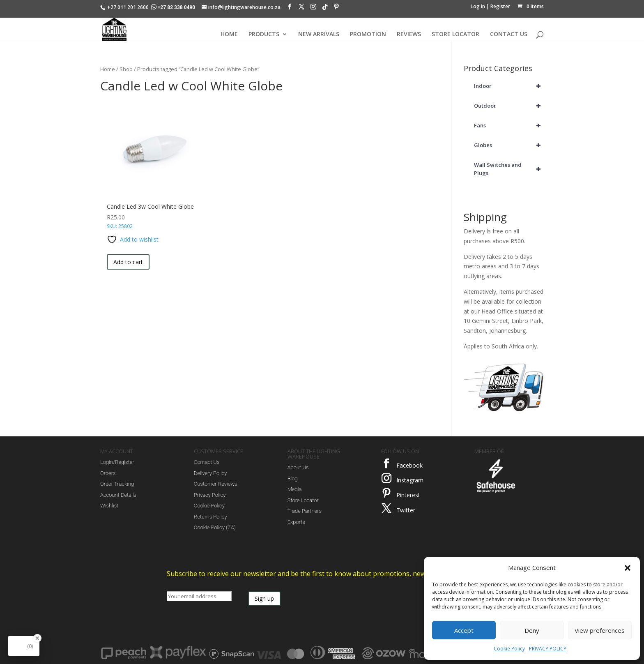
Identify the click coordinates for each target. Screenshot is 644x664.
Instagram (410, 480)
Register (500, 6)
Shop (126, 69)
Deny (532, 630)
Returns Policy (210, 517)
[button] (628, 568)
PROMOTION (368, 35)
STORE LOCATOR (455, 35)
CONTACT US (509, 35)
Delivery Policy (210, 473)
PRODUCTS (264, 35)
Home (108, 69)
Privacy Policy (210, 495)
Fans (509, 125)
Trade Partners (305, 511)
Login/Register (117, 462)
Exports (296, 522)
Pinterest (408, 495)
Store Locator (303, 500)
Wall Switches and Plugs (509, 169)
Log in (478, 6)
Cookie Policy (509, 649)
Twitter (406, 510)
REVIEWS (409, 35)
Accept (464, 630)
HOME (229, 35)
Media (295, 489)
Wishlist (109, 506)
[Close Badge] (37, 638)
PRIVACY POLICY (548, 649)
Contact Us (207, 462)
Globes (509, 145)
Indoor (509, 86)
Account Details (118, 495)
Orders (108, 473)
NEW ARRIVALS (319, 35)
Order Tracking (117, 484)
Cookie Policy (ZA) (215, 527)
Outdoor (509, 106)
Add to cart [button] (128, 262)
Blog (293, 478)
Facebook (409, 465)
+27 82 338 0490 (174, 7)
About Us (298, 467)
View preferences (600, 630)
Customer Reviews (216, 484)
